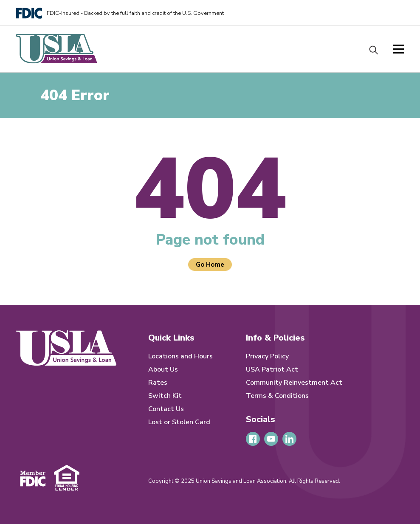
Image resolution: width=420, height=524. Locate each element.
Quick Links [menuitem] (171, 338)
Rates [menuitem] (158, 383)
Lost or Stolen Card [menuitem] (179, 422)
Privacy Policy (267, 356)
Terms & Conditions (277, 396)
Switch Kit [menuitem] (165, 396)
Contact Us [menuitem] (166, 409)
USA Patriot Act (272, 369)
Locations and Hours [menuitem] (180, 356)
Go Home (210, 265)
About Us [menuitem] (163, 369)
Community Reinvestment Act (294, 383)
